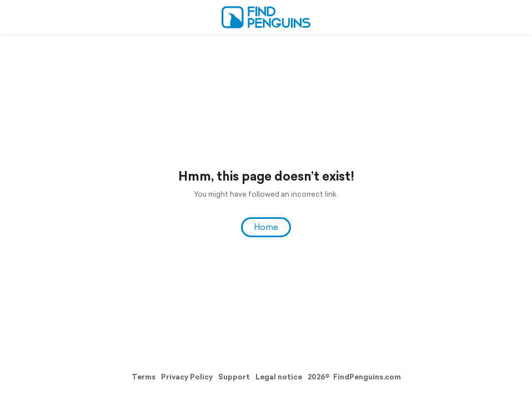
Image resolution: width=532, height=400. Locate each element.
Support (234, 377)
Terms (144, 377)
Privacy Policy (187, 377)
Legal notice (279, 377)
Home (266, 227)
